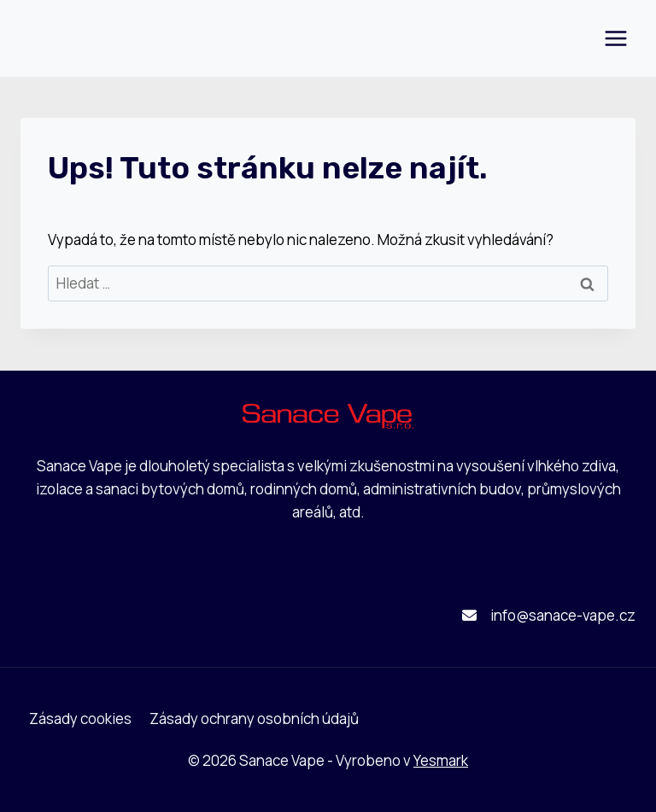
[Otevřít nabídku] (615, 38)
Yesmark (441, 760)
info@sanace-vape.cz (563, 615)
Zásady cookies (80, 719)
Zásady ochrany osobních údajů (254, 719)
